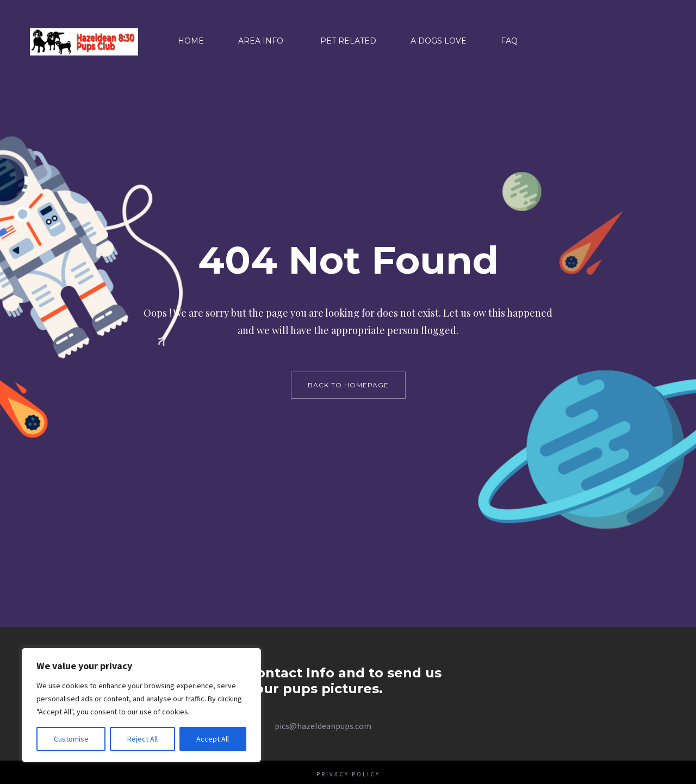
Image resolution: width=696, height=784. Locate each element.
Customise (71, 739)
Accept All (213, 739)
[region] (141, 705)
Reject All (142, 739)
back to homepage (348, 385)
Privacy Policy (348, 774)
